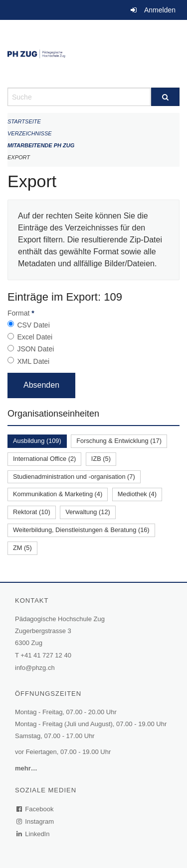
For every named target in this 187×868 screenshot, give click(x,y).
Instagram (36, 821)
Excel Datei (35, 337)
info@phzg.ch (35, 668)
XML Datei (33, 361)
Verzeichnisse (30, 133)
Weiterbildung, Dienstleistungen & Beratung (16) (81, 530)
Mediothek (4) (137, 494)
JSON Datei (35, 349)
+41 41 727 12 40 (46, 655)
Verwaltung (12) (88, 512)
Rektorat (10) (32, 512)
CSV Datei (33, 325)
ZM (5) (22, 548)
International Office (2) (44, 459)
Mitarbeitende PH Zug (41, 145)
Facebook (35, 809)
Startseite (24, 121)
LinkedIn (33, 834)
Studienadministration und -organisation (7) (74, 477)
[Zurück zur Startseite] (93, 54)
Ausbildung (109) (37, 441)
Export (19, 157)
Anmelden (160, 10)
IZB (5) (101, 459)
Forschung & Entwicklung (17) (119, 441)
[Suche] (166, 97)
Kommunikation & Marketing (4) (58, 494)
